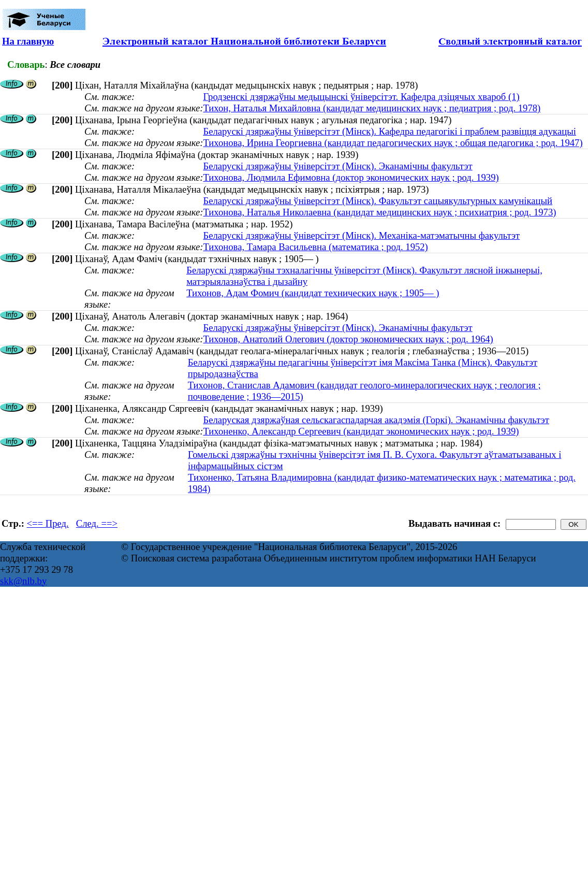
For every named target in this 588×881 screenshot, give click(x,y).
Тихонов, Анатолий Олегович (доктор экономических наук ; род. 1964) (348, 339)
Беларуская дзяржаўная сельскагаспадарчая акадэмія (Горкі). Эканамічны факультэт (376, 420)
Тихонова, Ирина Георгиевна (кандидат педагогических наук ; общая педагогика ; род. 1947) (393, 143)
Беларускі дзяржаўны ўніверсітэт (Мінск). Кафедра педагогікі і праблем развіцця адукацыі (389, 131)
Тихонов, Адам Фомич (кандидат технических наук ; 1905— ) (313, 293)
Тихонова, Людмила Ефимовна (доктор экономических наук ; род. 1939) (351, 177)
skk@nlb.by (23, 581)
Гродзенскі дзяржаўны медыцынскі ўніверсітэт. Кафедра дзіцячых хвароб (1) (361, 97)
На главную (28, 41)
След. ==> (97, 523)
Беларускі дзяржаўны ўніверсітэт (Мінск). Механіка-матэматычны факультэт (361, 235)
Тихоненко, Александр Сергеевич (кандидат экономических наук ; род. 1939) (361, 431)
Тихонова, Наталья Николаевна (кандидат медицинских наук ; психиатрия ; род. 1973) (379, 212)
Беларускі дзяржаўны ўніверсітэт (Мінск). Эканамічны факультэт (337, 166)
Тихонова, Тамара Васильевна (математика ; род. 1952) (315, 247)
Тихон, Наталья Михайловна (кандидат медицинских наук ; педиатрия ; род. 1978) (372, 108)
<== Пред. (48, 523)
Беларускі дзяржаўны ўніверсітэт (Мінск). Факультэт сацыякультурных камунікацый (378, 201)
